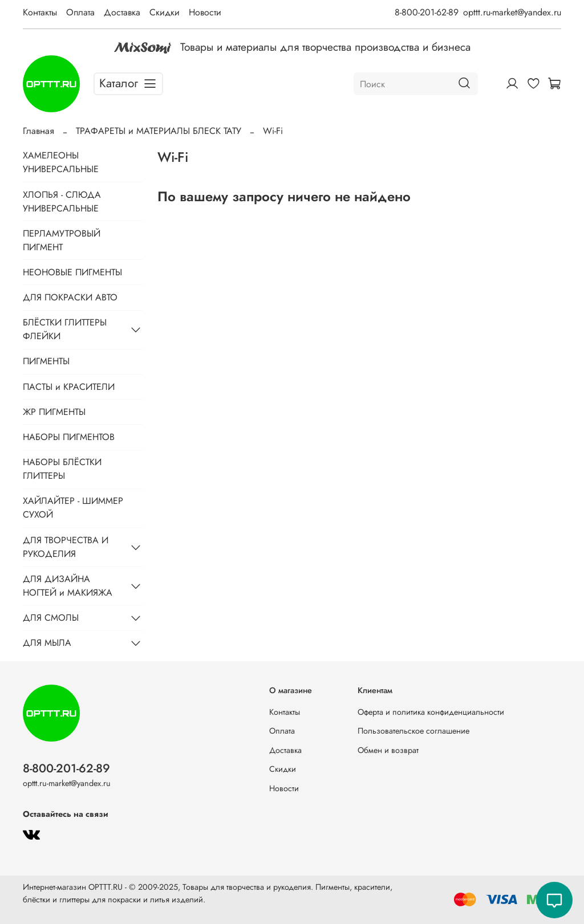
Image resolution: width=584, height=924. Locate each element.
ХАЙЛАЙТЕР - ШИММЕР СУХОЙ (73, 508)
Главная (38, 131)
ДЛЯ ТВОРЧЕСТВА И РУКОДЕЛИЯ (66, 547)
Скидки (165, 12)
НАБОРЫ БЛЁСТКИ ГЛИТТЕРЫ (62, 469)
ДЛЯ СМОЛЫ (51, 618)
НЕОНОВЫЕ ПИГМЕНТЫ (72, 272)
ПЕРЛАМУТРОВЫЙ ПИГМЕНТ (62, 240)
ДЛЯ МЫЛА (47, 643)
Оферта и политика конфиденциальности (431, 712)
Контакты (40, 12)
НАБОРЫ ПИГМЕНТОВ (69, 437)
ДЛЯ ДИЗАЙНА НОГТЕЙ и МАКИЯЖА (68, 586)
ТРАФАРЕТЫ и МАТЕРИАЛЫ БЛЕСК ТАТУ (159, 131)
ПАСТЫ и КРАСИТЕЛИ (69, 387)
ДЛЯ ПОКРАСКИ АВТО (70, 297)
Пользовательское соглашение (413, 731)
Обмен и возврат (388, 750)
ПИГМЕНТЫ (46, 361)
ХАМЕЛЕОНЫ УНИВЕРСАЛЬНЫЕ (61, 162)
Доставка (122, 12)
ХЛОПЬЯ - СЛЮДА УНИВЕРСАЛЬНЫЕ (62, 202)
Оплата (80, 12)
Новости (205, 12)
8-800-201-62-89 (427, 12)
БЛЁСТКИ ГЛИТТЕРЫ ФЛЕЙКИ (65, 329)
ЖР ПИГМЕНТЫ (54, 412)
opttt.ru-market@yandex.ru (512, 12)
